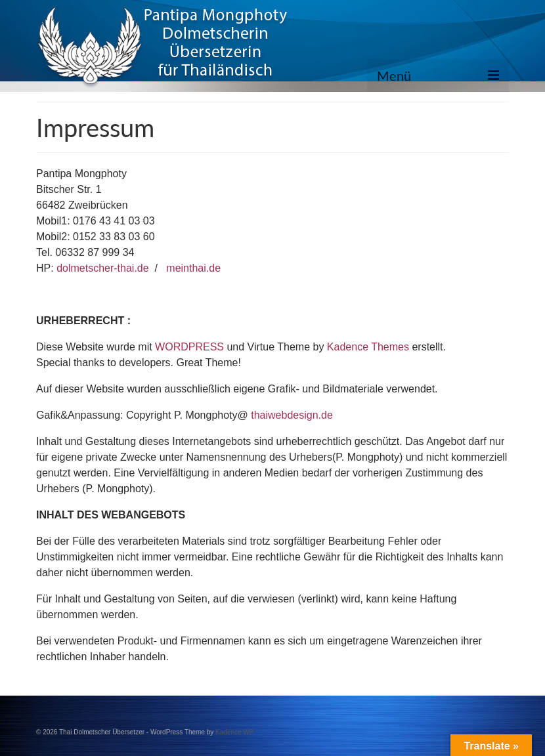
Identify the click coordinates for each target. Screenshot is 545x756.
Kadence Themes (368, 347)
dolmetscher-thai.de (103, 268)
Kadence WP (234, 732)
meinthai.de (193, 268)
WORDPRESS (189, 347)
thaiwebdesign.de (292, 415)
